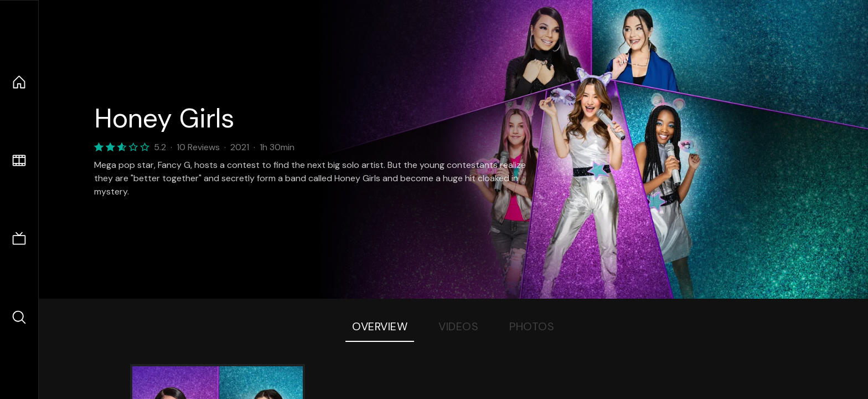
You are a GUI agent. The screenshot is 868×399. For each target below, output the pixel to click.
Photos (532, 326)
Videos (458, 326)
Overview (380, 326)
